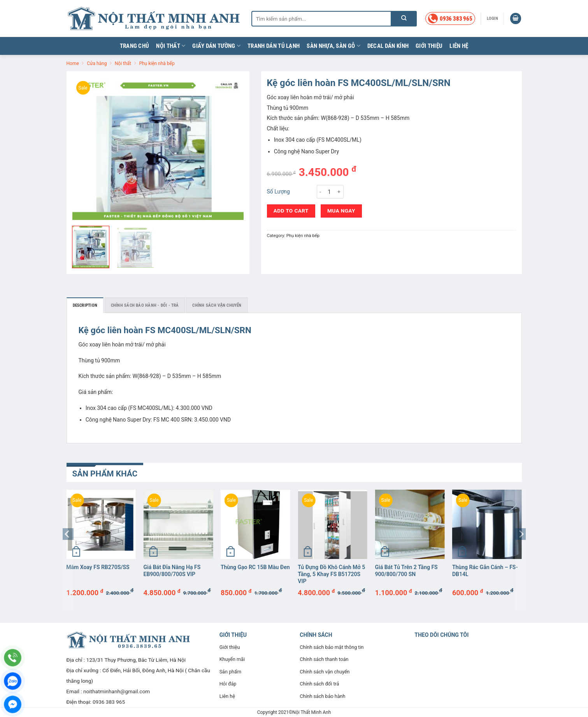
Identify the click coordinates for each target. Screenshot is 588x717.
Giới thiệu (429, 46)
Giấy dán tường (216, 46)
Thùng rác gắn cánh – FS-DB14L (485, 571)
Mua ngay (341, 211)
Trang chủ (135, 46)
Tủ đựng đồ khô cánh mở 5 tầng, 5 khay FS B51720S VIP (331, 574)
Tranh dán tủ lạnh (274, 46)
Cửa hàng (97, 63)
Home (73, 63)
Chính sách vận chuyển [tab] (217, 305)
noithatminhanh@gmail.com (117, 691)
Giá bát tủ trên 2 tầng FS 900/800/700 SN (406, 571)
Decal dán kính (388, 46)
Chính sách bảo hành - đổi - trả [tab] (145, 305)
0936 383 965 (109, 702)
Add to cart (291, 211)
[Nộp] (404, 19)
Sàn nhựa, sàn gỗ (333, 46)
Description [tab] (85, 305)
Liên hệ (459, 46)
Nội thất (171, 46)
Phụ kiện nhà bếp (157, 63)
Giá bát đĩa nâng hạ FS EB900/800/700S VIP (172, 571)
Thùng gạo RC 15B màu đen (255, 567)
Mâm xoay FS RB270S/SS (98, 567)
